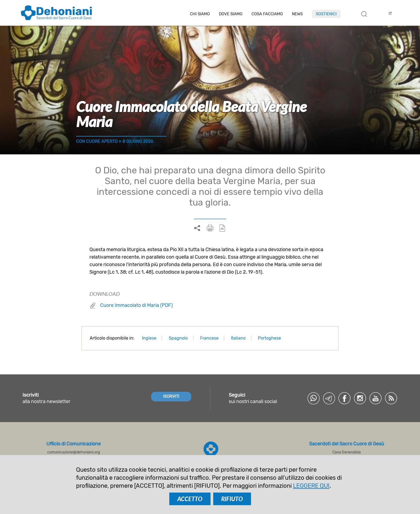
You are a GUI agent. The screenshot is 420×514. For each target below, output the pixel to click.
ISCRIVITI (171, 396)
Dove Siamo (231, 14)
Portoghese (269, 338)
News (297, 14)
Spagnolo (178, 338)
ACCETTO (190, 499)
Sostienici (326, 14)
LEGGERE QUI (311, 486)
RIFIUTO (232, 499)
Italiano (238, 338)
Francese (209, 338)
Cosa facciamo (267, 14)
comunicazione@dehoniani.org (74, 452)
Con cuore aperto (97, 141)
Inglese (149, 338)
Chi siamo (200, 14)
